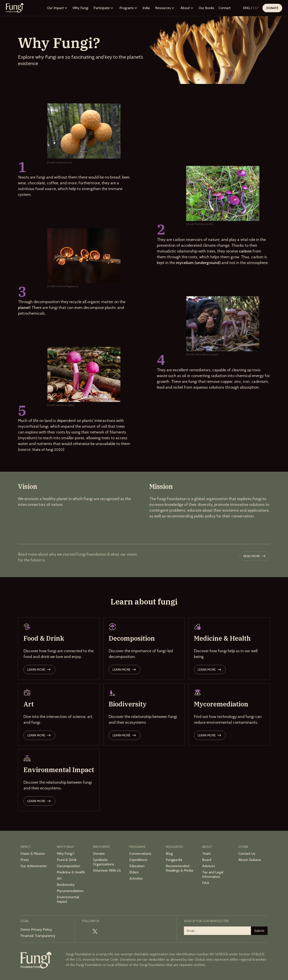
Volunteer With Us (107, 870)
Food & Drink (67, 860)
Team (206, 854)
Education (137, 866)
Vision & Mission (33, 854)
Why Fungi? (66, 854)
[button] (57, 8)
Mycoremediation (70, 891)
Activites (136, 878)
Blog (169, 854)
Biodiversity (66, 885)
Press (25, 860)
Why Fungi (80, 8)
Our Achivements (34, 866)
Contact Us (247, 854)
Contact (225, 8)
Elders (134, 872)
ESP (256, 8)
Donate (272, 8)
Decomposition (68, 866)
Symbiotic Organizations (104, 862)
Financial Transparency (38, 936)
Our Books (206, 8)
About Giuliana (250, 860)
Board (207, 860)
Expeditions (138, 860)
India (146, 8)
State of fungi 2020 (48, 450)
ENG (246, 8)
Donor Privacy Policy (36, 929)
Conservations (140, 854)
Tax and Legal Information (213, 874)
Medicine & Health (71, 872)
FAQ (206, 883)
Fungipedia (174, 860)
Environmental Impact (68, 899)
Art (59, 878)
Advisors (209, 866)
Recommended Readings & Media (179, 868)
